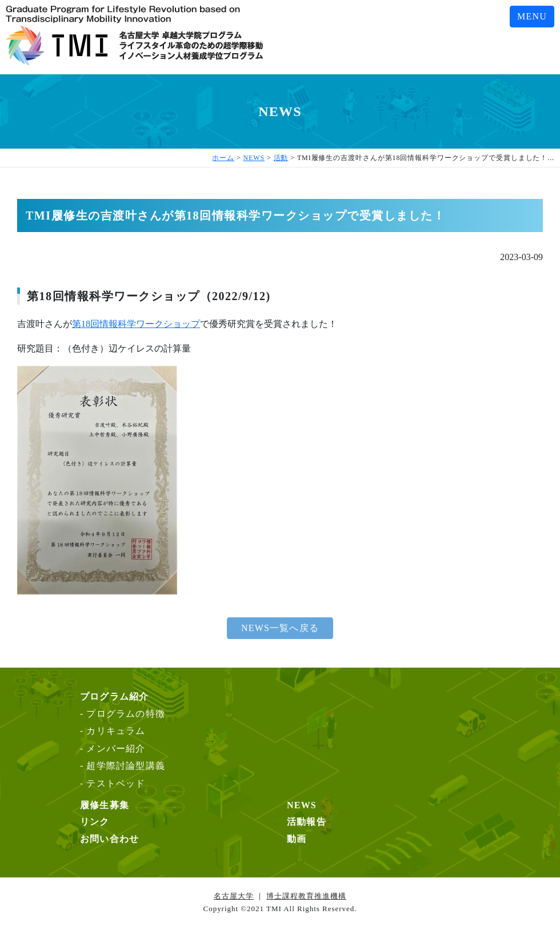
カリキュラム (116, 731)
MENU (532, 16)
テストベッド (116, 783)
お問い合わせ (109, 839)
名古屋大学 (234, 896)
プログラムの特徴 (126, 714)
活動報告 (307, 822)
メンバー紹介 (116, 749)
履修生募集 (105, 805)
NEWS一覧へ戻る (280, 628)
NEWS (302, 805)
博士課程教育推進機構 (306, 896)
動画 (297, 839)
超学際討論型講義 (126, 766)
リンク (95, 822)
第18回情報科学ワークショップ (136, 324)
